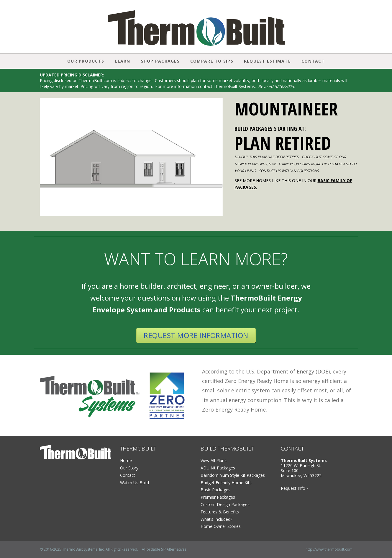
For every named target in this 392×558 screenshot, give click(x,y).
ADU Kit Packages (218, 468)
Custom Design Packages (225, 504)
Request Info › (294, 488)
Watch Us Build (135, 483)
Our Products (86, 61)
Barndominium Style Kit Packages (233, 475)
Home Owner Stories (221, 526)
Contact (313, 61)
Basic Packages (215, 490)
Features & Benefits (220, 512)
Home (126, 460)
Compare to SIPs (212, 61)
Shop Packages (160, 61)
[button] (46, 157)
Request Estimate (267, 61)
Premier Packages (218, 497)
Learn (122, 61)
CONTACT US (269, 171)
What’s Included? (216, 519)
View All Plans (214, 460)
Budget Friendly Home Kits (226, 483)
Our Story (129, 468)
